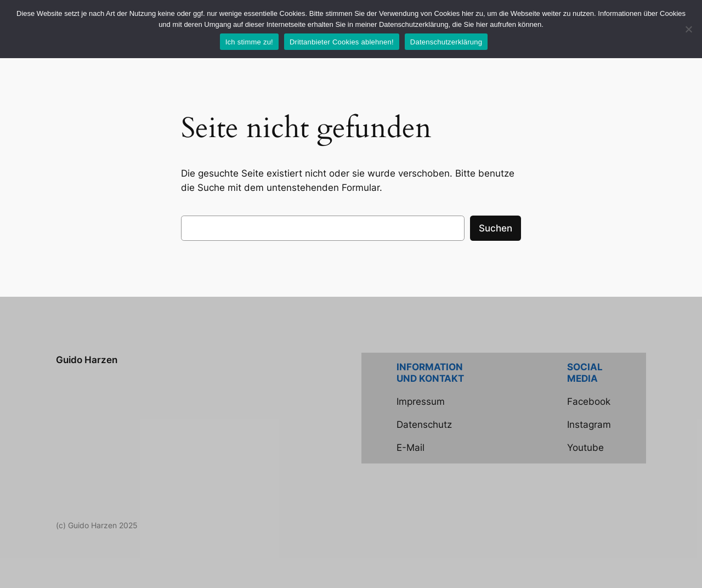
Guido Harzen (87, 360)
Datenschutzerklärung (446, 42)
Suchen (496, 228)
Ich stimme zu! (249, 42)
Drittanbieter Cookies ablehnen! (342, 42)
